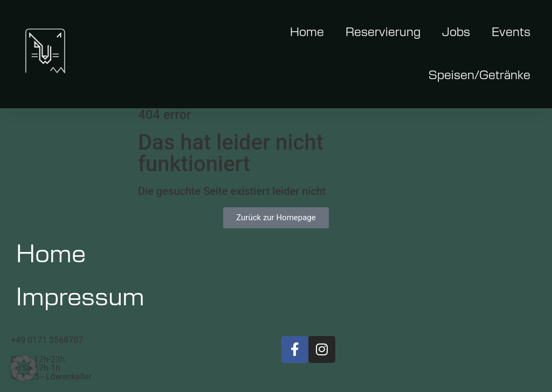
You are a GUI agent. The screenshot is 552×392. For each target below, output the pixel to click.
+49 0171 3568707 (47, 340)
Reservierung (383, 32)
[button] (24, 368)
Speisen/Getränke (479, 75)
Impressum (80, 298)
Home (307, 32)
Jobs (456, 32)
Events (511, 32)
